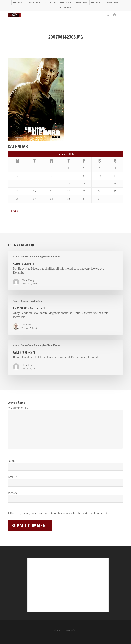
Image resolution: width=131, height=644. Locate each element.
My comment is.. (18, 408)
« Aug (14, 211)
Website (13, 493)
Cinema (25, 301)
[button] (121, 15)
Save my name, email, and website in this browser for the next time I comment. (59, 513)
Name (13, 461)
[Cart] (115, 15)
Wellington (36, 301)
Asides (16, 257)
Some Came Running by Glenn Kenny (40, 257)
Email (13, 477)
